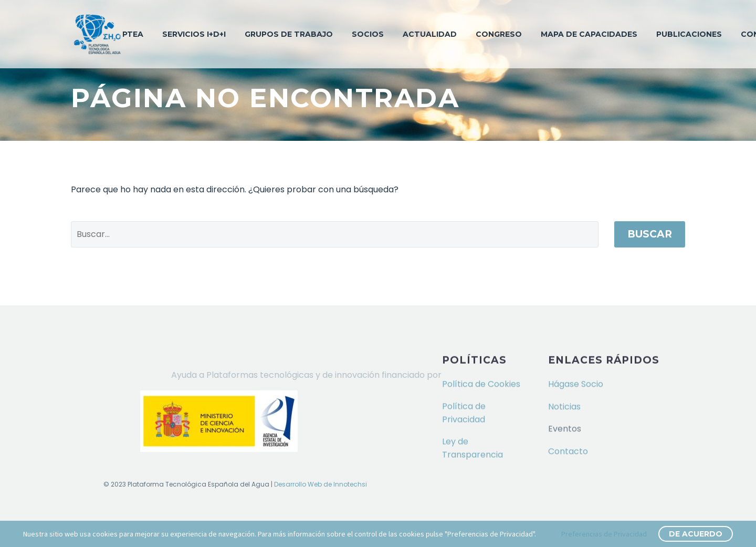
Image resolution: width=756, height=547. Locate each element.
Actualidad (430, 34)
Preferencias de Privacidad (604, 534)
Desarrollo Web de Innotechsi (321, 484)
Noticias (564, 406)
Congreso (499, 34)
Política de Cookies (481, 383)
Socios (368, 34)
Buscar (650, 234)
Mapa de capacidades (589, 34)
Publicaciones (689, 34)
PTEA (133, 34)
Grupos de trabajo (289, 34)
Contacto (568, 451)
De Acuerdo (696, 534)
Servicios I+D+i (194, 34)
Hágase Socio (576, 383)
